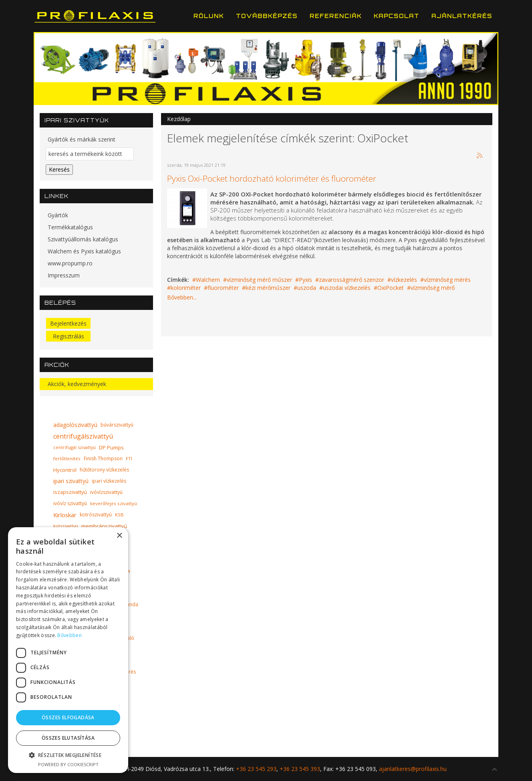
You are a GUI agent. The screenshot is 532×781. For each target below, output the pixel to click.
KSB (119, 515)
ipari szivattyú (71, 481)
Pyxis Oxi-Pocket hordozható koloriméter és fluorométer (272, 178)
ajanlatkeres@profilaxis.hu (413, 769)
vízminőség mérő (433, 288)
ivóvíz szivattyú (70, 503)
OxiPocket (391, 288)
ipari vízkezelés (109, 481)
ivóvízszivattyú (106, 492)
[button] (68, 755)
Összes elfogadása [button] (68, 717)
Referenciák (336, 16)
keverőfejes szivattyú (114, 503)
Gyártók (58, 215)
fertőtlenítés (67, 458)
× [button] (119, 536)
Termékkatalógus (70, 227)
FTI (129, 458)
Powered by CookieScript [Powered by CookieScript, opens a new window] (68, 764)
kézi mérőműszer (268, 288)
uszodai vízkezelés (347, 288)
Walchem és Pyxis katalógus (84, 251)
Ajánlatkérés (462, 16)
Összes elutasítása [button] (68, 738)
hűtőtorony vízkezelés (104, 470)
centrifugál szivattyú (75, 447)
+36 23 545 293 (256, 769)
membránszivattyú (104, 526)
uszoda (307, 288)
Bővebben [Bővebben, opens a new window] (69, 635)
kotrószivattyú (96, 515)
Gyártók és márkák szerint (82, 139)
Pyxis (305, 280)
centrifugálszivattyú (83, 436)
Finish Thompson (103, 458)
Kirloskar (65, 515)
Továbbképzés (267, 16)
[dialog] (68, 650)
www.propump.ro (70, 263)
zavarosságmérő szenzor (352, 280)
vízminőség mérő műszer (259, 280)
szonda (130, 604)
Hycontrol (65, 470)
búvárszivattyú (117, 425)
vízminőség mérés (447, 280)
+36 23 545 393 (300, 769)
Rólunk (209, 16)
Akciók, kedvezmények (77, 384)
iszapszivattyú (70, 492)
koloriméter (186, 288)
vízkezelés (404, 280)
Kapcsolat (397, 16)
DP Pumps (111, 447)
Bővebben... (182, 297)
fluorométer (223, 288)
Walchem (208, 280)
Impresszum (64, 275)
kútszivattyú (66, 526)
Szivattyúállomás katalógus (83, 239)
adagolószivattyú (75, 425)
